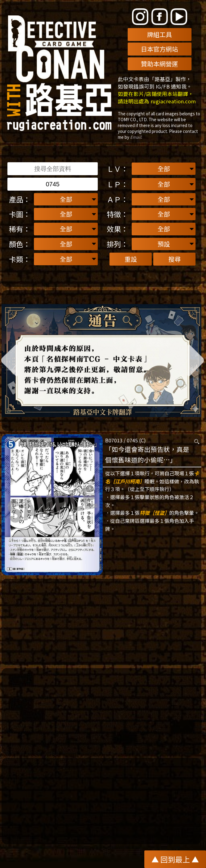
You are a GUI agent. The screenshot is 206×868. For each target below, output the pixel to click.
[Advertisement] (101, 622)
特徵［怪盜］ (154, 513)
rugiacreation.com (173, 101)
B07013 (114, 440)
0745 (132, 440)
